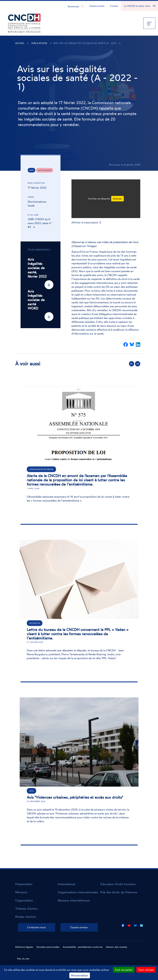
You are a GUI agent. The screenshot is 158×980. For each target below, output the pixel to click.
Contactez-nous (36, 927)
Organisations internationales (78, 892)
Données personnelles (48, 947)
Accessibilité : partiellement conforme (83, 947)
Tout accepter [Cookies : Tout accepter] (124, 970)
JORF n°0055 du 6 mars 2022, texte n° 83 (40, 223)
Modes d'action (26, 917)
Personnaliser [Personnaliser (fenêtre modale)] (80, 975)
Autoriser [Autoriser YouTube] (117, 199)
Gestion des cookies (117, 947)
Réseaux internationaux (74, 900)
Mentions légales (24, 947)
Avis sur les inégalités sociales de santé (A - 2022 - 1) (87, 43)
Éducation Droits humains (118, 884)
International (66, 884)
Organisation (24, 900)
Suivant (138, 364)
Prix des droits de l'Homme (119, 892)
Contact (114, 6)
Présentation (24, 884)
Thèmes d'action (27, 908)
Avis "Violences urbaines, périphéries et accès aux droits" (75, 797)
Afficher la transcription (85, 222)
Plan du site (23, 959)
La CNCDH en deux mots (137, 6)
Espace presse (97, 6)
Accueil (20, 43)
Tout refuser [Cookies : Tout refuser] (146, 970)
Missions (21, 892)
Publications (39, 43)
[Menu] (149, 23)
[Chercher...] (74, 6)
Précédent (132, 364)
